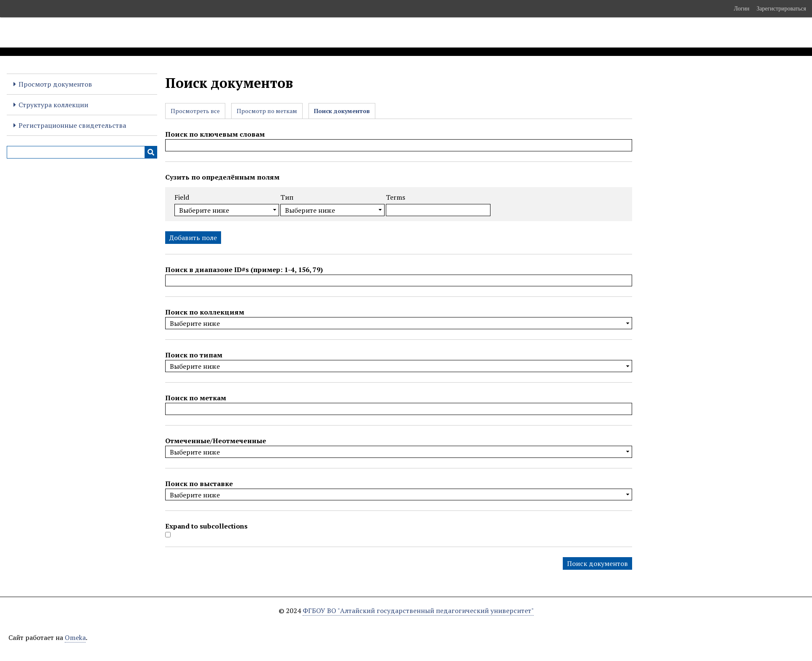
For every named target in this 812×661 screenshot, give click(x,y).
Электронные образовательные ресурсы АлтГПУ (157, 32)
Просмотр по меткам (267, 111)
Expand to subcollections (206, 526)
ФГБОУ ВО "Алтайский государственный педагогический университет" (418, 611)
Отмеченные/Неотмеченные (216, 441)
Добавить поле (193, 238)
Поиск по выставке (199, 484)
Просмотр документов (55, 84)
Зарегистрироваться (781, 8)
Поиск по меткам (196, 398)
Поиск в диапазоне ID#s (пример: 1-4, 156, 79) (244, 270)
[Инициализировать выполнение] (151, 152)
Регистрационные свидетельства (72, 125)
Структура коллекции (53, 105)
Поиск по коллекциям (205, 312)
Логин (742, 8)
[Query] (82, 152)
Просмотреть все (195, 111)
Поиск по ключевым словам (215, 134)
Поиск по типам (194, 355)
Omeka (75, 637)
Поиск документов (342, 111)
